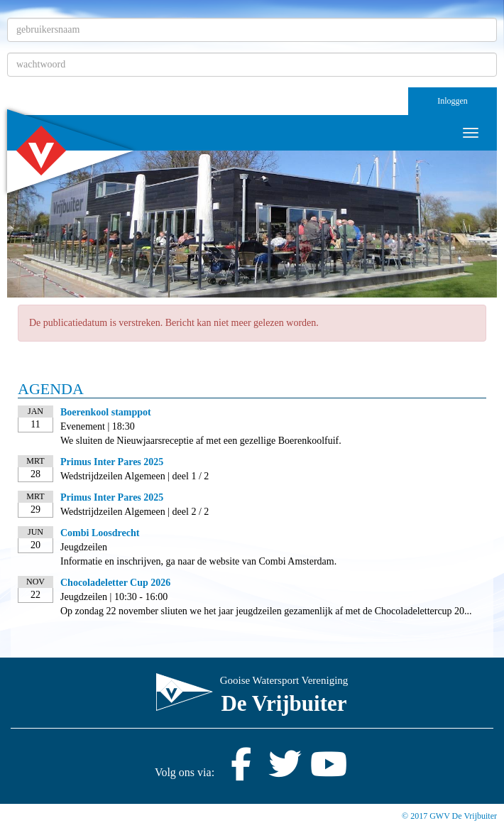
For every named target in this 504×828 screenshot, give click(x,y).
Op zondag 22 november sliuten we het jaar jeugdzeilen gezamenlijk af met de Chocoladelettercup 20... (266, 611)
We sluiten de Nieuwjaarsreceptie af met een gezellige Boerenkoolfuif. (201, 441)
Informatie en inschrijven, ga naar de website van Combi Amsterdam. (198, 561)
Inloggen (453, 101)
